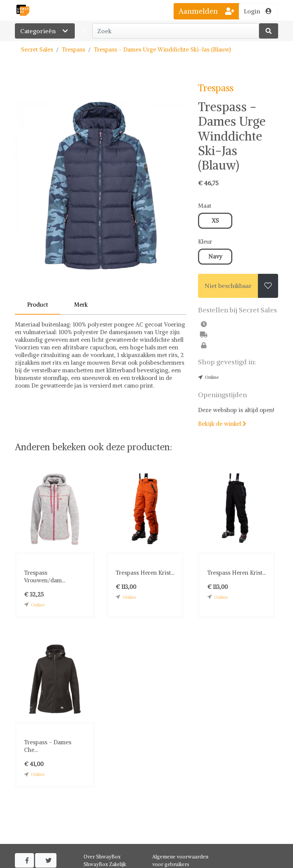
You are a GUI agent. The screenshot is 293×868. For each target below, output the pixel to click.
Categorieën (45, 31)
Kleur (205, 242)
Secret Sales (37, 49)
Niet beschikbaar (228, 286)
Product (38, 305)
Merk (81, 305)
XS (215, 221)
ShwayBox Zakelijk (105, 864)
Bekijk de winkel (222, 424)
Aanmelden (206, 11)
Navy (215, 256)
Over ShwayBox (102, 857)
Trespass (73, 49)
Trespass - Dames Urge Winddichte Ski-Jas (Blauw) (162, 49)
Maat (205, 206)
